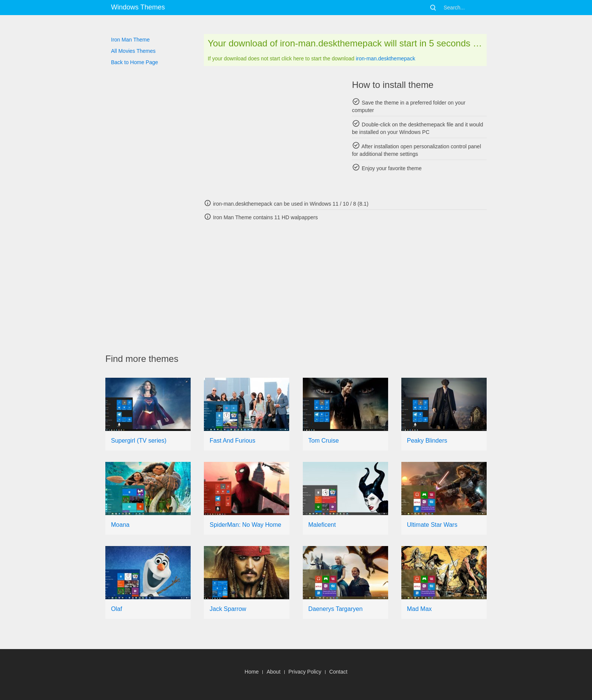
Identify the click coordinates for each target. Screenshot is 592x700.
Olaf (116, 609)
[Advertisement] (271, 132)
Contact (338, 672)
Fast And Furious (232, 441)
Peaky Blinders (427, 441)
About (274, 672)
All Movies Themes (133, 51)
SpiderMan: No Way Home (245, 525)
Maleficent (322, 525)
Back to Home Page (135, 62)
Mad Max (419, 609)
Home (252, 672)
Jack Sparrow (228, 609)
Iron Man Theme (130, 40)
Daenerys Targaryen (336, 609)
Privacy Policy (305, 672)
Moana (120, 525)
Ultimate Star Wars (432, 525)
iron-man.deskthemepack (385, 58)
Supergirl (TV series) (139, 441)
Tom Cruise (324, 441)
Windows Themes (138, 7)
